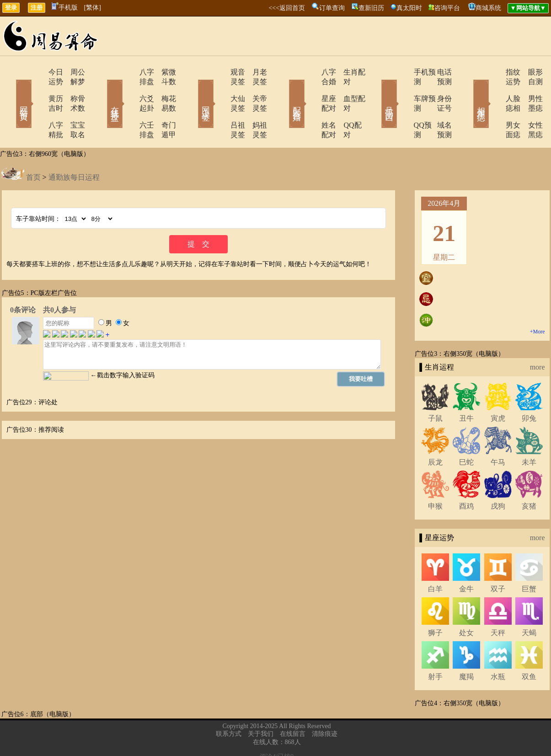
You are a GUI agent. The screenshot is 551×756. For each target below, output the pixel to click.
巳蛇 (466, 433)
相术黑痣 (468, 91)
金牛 (466, 560)
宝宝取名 (72, 106)
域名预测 (438, 106)
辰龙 (435, 433)
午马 (498, 433)
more (538, 338)
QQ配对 (345, 106)
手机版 (65, 8)
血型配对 (347, 89)
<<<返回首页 (287, 8)
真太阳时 (409, 8)
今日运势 (37, 72)
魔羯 (466, 648)
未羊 (529, 433)
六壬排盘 (128, 106)
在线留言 (293, 705)
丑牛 (466, 389)
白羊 (435, 560)
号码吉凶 (376, 91)
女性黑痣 (530, 106)
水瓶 (498, 648)
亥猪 (529, 477)
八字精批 (37, 106)
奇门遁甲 (164, 106)
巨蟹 (529, 560)
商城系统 (488, 8)
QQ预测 (400, 106)
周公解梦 (72, 72)
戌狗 (498, 477)
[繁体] (93, 8)
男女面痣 (494, 106)
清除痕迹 (325, 705)
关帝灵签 (255, 89)
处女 (466, 604)
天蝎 (529, 604)
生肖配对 (347, 72)
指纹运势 (494, 72)
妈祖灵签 (255, 106)
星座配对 (311, 89)
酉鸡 (466, 477)
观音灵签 (219, 72)
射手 (435, 648)
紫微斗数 (164, 72)
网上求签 (193, 91)
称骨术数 (72, 89)
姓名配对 (311, 106)
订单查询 (332, 8)
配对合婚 (285, 91)
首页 (33, 148)
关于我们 (261, 705)
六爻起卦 (128, 89)
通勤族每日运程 (74, 148)
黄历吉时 (37, 89)
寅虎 (498, 389)
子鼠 (435, 389)
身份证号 (438, 89)
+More (538, 303)
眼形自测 (530, 72)
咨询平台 (447, 8)
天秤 (498, 604)
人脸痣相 (494, 89)
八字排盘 (128, 72)
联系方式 (229, 705)
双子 (498, 560)
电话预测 (438, 72)
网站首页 (11, 91)
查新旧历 (371, 8)
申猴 (435, 477)
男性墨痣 (530, 89)
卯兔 (529, 389)
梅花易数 (164, 89)
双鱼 (529, 648)
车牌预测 (402, 89)
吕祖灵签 (219, 106)
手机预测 (402, 72)
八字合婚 (311, 72)
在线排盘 (102, 91)
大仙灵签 (219, 89)
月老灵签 (255, 72)
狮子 (435, 604)
